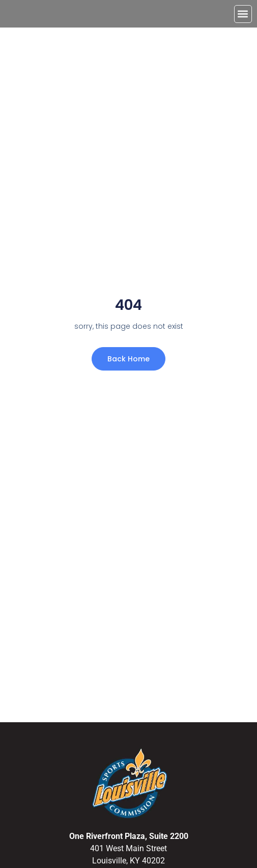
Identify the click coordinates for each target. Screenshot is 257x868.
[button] (243, 14)
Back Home (128, 359)
